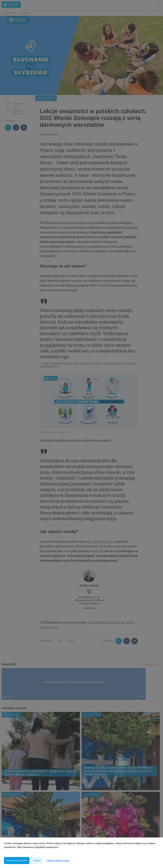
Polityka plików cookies (58, 861)
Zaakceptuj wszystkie (17, 861)
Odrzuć (37, 861)
